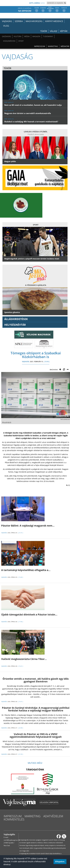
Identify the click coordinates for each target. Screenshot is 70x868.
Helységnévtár (15, 325)
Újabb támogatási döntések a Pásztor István (29, 615)
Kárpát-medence (54, 21)
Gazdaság (6, 36)
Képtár (64, 31)
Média (27, 36)
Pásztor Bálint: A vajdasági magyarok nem (28, 526)
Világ (6, 26)
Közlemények (9, 41)
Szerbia (19, 21)
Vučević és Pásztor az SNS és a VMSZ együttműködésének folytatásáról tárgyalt (36, 735)
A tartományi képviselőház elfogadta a (26, 570)
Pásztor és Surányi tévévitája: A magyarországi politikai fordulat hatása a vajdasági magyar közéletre (36, 709)
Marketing (53, 46)
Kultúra (18, 36)
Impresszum (40, 46)
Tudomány (48, 36)
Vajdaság (7, 21)
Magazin (36, 36)
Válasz (54, 31)
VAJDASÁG (26, 362)
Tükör (44, 31)
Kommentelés (14, 819)
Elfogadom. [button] (60, 862)
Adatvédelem (53, 816)
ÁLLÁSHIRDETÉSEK (16, 319)
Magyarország (34, 21)
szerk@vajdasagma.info (12, 840)
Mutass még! (35, 763)
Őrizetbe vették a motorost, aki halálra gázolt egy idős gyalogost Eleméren (36, 680)
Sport (21, 41)
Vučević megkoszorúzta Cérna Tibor (24, 659)
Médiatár (65, 46)
